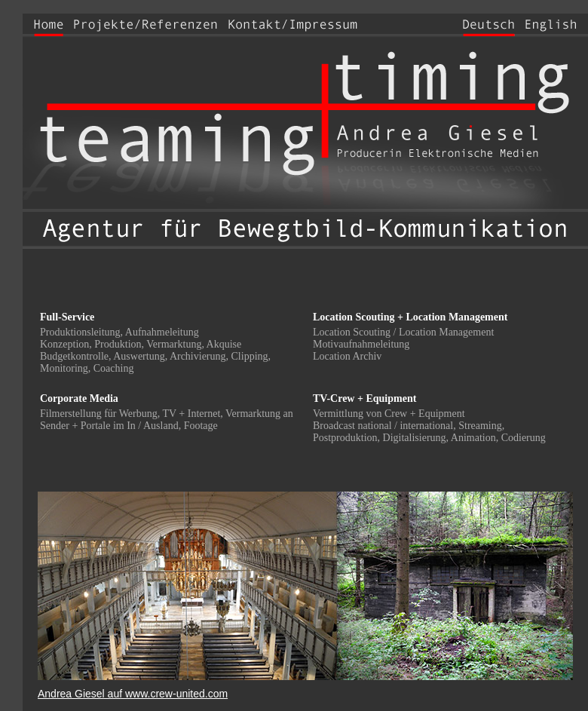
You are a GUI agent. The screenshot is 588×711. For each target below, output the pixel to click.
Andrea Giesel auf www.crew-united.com (133, 694)
